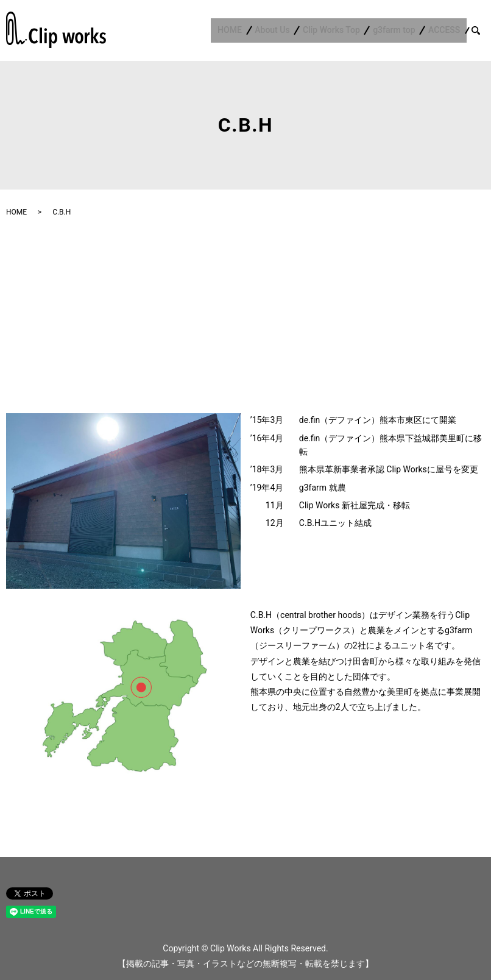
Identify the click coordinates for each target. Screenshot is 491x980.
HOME (249, 30)
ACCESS (446, 30)
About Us (288, 30)
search (483, 30)
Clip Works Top (342, 30)
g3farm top (401, 30)
